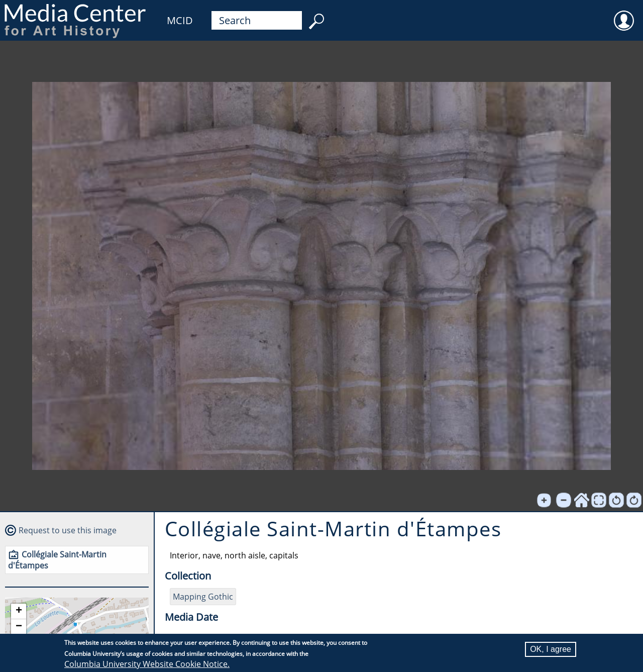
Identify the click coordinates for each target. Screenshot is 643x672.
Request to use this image (68, 530)
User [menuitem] (624, 14)
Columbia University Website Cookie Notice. (147, 664)
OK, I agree (551, 649)
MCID (180, 20)
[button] (19, 611)
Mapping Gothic (203, 597)
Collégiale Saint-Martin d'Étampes (57, 560)
